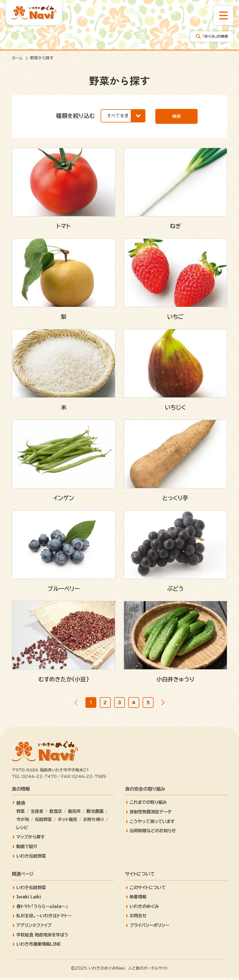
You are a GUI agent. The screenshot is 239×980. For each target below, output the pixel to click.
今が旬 (23, 822)
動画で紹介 (27, 849)
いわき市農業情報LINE (39, 947)
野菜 (21, 814)
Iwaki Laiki (29, 900)
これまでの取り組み (148, 805)
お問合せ (138, 919)
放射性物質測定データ (151, 814)
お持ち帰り (94, 822)
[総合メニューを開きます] (223, 15)
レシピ (22, 830)
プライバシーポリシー (149, 928)
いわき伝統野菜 (31, 859)
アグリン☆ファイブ (34, 928)
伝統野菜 (43, 822)
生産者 (37, 814)
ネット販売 (68, 822)
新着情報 (138, 900)
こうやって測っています (152, 824)
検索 (176, 116)
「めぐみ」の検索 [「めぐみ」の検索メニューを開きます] (212, 37)
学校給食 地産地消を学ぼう (42, 937)
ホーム (17, 58)
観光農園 (95, 814)
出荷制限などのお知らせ (153, 834)
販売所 (74, 814)
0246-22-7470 (39, 779)
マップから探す (31, 840)
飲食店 (56, 814)
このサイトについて (148, 890)
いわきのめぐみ (144, 909)
